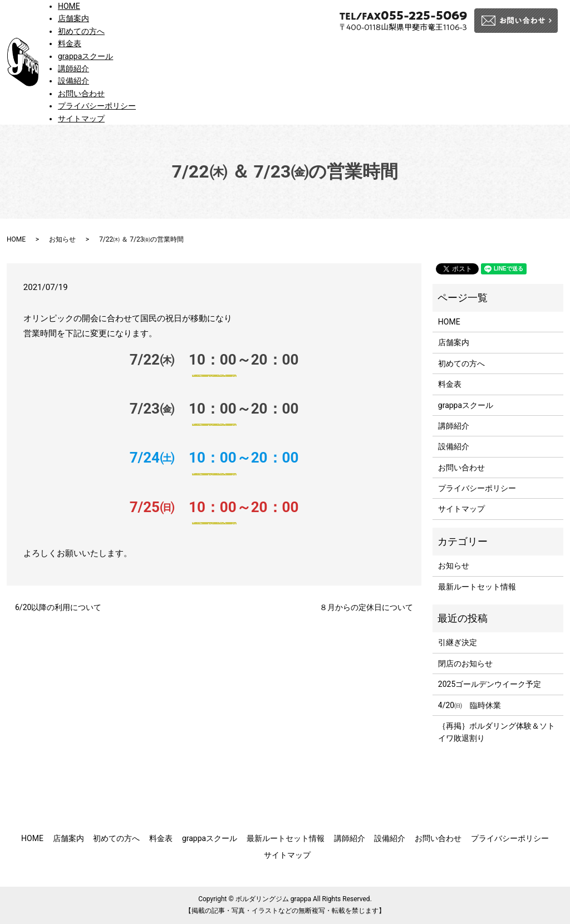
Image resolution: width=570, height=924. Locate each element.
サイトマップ (81, 119)
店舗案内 (73, 18)
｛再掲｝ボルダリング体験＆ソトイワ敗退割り (497, 732)
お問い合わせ (81, 94)
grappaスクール (85, 56)
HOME (69, 6)
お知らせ (62, 239)
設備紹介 (73, 81)
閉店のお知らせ (465, 663)
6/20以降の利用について (58, 607)
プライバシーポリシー (97, 106)
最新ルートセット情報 (477, 587)
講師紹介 (73, 68)
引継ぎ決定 (458, 642)
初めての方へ (81, 31)
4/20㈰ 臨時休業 (470, 705)
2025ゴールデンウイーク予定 (490, 684)
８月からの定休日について (366, 607)
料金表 (70, 43)
